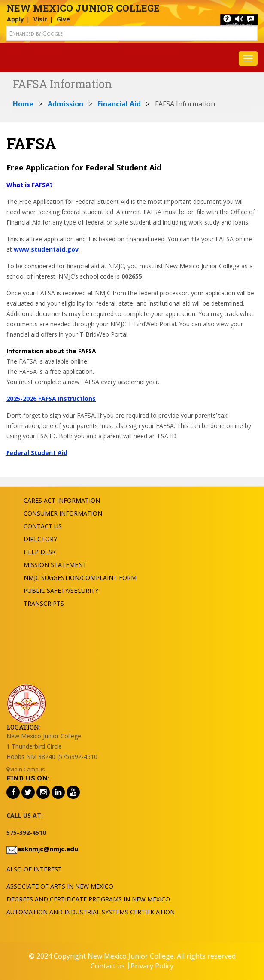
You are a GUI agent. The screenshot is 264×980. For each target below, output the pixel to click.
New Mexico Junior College (83, 8)
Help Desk (40, 552)
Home (23, 104)
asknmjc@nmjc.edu (48, 849)
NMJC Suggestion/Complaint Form (80, 578)
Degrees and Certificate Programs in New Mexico (88, 899)
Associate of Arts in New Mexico (60, 886)
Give (63, 19)
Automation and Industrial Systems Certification (91, 912)
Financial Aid (119, 104)
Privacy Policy (152, 966)
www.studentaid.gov (46, 249)
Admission (65, 104)
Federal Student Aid (37, 453)
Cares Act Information (62, 500)
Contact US (43, 526)
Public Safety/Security (61, 590)
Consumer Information (63, 513)
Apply (15, 19)
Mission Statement (55, 565)
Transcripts (44, 603)
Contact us (108, 966)
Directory (40, 539)
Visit (40, 19)
